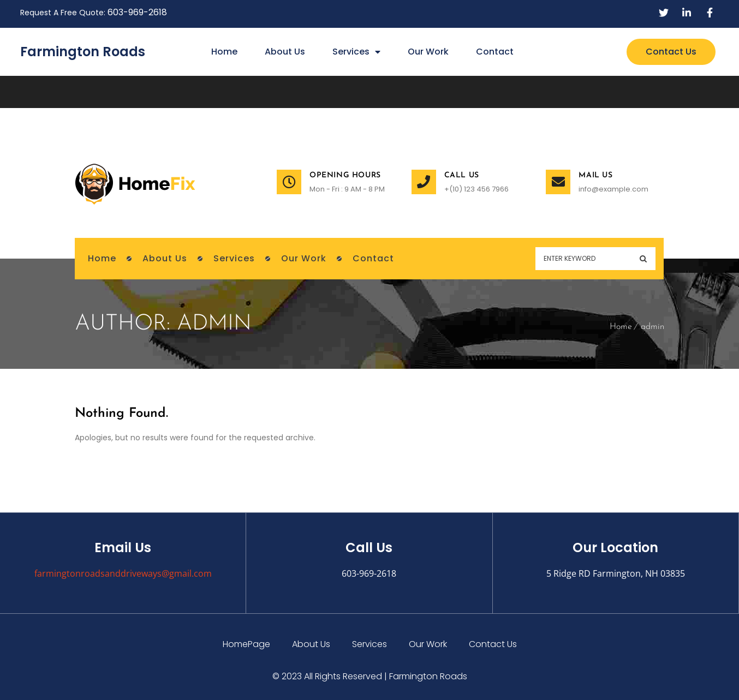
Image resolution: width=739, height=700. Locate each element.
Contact (495, 52)
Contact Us (493, 644)
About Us (285, 52)
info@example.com (613, 189)
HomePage (246, 644)
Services (356, 52)
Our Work (428, 52)
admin (652, 327)
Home (224, 52)
